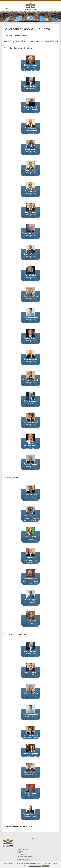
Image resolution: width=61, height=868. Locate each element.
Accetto (45, 866)
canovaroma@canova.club (25, 856)
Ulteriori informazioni (35, 866)
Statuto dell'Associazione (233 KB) (18, 826)
